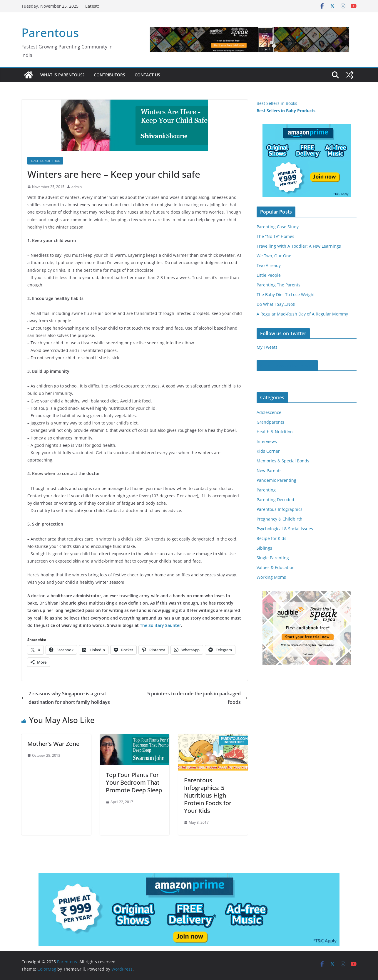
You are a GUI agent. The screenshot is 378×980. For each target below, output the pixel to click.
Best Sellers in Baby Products (286, 111)
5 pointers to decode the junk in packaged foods (198, 698)
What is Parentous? (62, 75)
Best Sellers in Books (277, 103)
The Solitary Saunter (160, 625)
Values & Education (276, 567)
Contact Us (147, 75)
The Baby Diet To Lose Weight (286, 294)
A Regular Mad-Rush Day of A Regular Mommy (302, 314)
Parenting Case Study (278, 227)
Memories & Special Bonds (283, 461)
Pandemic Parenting (276, 480)
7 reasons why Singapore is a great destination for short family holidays (66, 698)
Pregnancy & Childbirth (280, 519)
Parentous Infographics (280, 509)
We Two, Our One (274, 256)
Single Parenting (273, 558)
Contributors (109, 75)
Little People (269, 275)
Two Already (269, 265)
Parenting (266, 490)
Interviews (267, 441)
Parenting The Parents (279, 285)
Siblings (264, 548)
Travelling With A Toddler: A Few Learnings (299, 246)
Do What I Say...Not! (276, 304)
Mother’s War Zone (53, 744)
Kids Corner (268, 451)
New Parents (269, 470)
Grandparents (270, 422)
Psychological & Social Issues (285, 529)
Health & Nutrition (45, 161)
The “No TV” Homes (275, 236)
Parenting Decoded (275, 500)
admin (77, 187)
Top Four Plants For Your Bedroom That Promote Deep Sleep (134, 782)
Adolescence (269, 412)
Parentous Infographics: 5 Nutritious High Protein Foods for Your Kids (208, 795)
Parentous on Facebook (287, 365)
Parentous (50, 32)
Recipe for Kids (271, 538)
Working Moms (271, 577)
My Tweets (267, 347)
